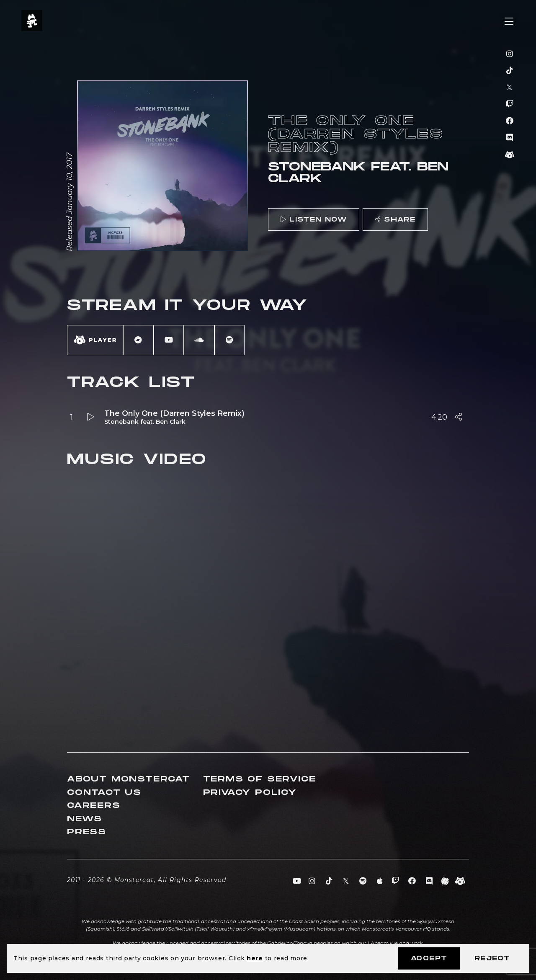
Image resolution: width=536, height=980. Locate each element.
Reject (492, 958)
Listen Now (314, 220)
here (255, 958)
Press (87, 832)
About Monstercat (129, 779)
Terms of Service (260, 779)
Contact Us (104, 793)
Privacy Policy (250, 793)
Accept (429, 958)
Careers (94, 806)
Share (395, 220)
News (85, 819)
